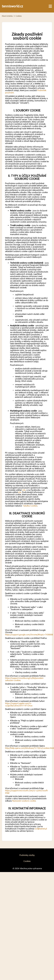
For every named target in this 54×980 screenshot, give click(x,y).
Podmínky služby (27, 855)
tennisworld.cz (12, 6)
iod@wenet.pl (41, 829)
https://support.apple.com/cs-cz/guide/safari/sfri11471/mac (19, 704)
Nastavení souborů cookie (24, 801)
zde (24, 490)
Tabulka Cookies (30, 506)
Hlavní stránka (7, 16)
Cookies (27, 861)
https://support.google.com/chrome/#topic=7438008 (29, 635)
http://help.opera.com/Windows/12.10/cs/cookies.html (30, 748)
